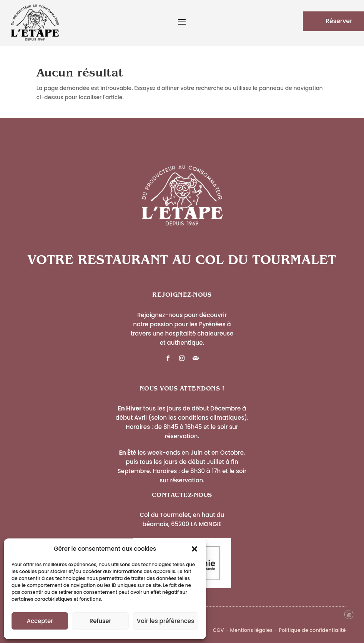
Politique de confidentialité (312, 630)
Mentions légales (252, 630)
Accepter (40, 621)
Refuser (100, 621)
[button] (194, 549)
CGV (218, 630)
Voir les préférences (165, 621)
